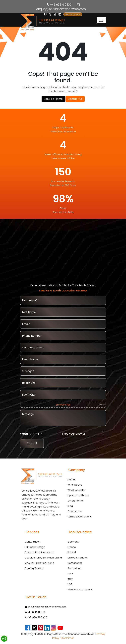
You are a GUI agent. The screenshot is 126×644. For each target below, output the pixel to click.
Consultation (32, 542)
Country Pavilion (34, 568)
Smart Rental (75, 501)
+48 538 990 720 (36, 617)
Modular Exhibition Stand (39, 563)
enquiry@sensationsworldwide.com (61, 9)
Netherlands (75, 563)
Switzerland (74, 568)
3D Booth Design (35, 547)
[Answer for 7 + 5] (81, 434)
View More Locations (80, 589)
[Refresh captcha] (57, 434)
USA (70, 584)
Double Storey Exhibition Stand (43, 558)
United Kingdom (77, 558)
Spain (71, 574)
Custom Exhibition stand (39, 552)
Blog (70, 506)
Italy (70, 579)
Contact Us (75, 99)
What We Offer (76, 490)
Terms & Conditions (80, 517)
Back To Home (53, 99)
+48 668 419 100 (61, 5)
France (72, 547)
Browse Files (63, 405)
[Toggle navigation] (101, 20)
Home (71, 479)
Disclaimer (67, 638)
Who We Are (75, 485)
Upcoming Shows (78, 495)
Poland (72, 552)
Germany (73, 542)
